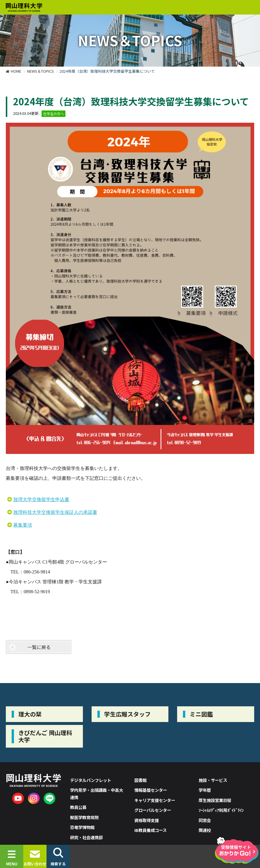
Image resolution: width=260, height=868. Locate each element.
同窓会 (205, 820)
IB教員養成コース (151, 830)
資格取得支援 (147, 820)
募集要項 (23, 525)
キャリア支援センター (155, 800)
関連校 (205, 830)
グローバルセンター (153, 810)
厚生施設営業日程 (215, 800)
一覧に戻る (39, 647)
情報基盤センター (151, 790)
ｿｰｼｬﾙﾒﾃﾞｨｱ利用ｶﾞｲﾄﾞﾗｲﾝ (221, 810)
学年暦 (205, 790)
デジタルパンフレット (91, 780)
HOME (16, 71)
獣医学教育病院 (84, 817)
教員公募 (78, 807)
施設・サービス (213, 780)
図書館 (140, 780)
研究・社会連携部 (86, 837)
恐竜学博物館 (82, 827)
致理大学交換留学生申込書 (41, 499)
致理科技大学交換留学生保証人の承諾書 (55, 512)
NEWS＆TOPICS (40, 71)
